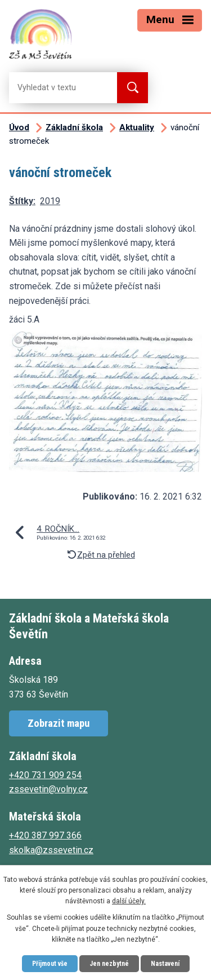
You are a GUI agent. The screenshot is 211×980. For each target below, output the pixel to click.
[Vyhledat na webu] (54, 88)
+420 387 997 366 (45, 835)
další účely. (129, 901)
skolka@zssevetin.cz (51, 850)
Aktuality (137, 127)
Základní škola (74, 127)
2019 (50, 201)
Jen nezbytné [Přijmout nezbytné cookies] (109, 964)
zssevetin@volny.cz (48, 789)
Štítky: (22, 201)
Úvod (19, 127)
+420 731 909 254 (45, 775)
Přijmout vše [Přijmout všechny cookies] (50, 964)
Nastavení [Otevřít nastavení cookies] (165, 964)
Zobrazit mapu (59, 723)
